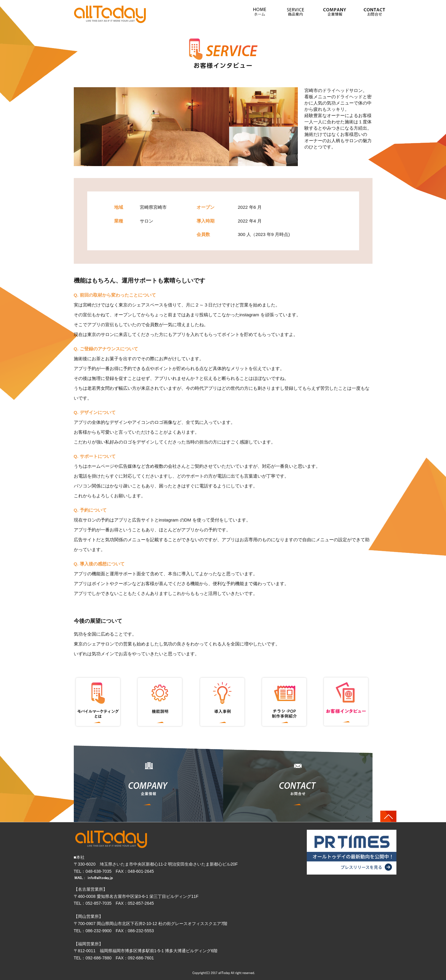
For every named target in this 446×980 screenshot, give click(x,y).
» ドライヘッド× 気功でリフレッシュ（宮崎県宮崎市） (111, 14)
